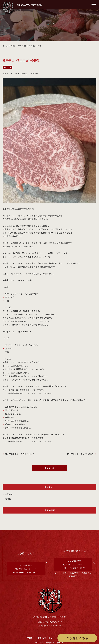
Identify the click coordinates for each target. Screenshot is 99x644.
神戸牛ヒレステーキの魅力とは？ (20, 454)
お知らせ (7, 67)
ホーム (5, 46)
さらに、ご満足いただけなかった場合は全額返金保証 (73, 563)
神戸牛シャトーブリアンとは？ (80, 454)
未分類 (8, 499)
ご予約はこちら (78, 638)
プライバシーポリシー (47, 638)
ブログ (13, 46)
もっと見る (50, 468)
